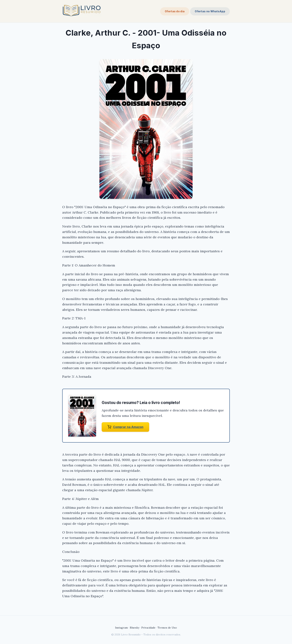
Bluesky (135, 628)
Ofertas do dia (175, 11)
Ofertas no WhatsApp (210, 11)
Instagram (121, 628)
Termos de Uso (167, 628)
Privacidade (148, 628)
